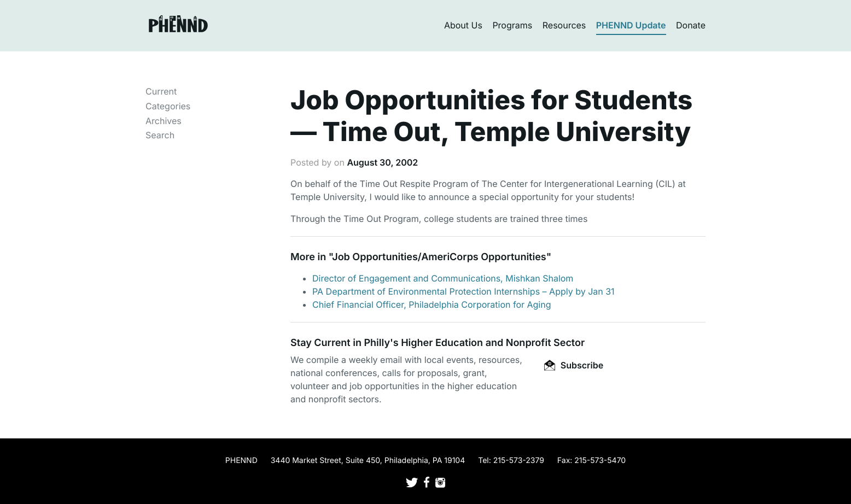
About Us (463, 25)
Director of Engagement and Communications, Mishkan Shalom (443, 278)
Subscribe (574, 365)
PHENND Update (631, 25)
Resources (564, 25)
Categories (168, 106)
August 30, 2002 (382, 162)
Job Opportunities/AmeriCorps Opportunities (439, 257)
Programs (512, 25)
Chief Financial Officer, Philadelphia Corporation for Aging (432, 304)
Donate (691, 25)
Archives (164, 121)
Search (160, 135)
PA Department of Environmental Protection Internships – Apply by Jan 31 (464, 291)
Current (161, 91)
